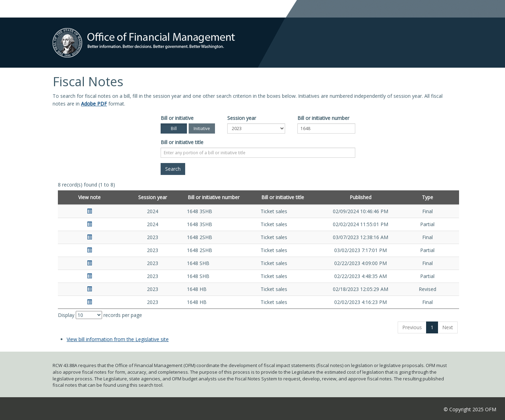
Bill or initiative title (182, 142)
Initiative (202, 128)
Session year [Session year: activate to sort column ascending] (153, 197)
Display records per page (100, 315)
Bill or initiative (177, 118)
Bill (174, 128)
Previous (412, 327)
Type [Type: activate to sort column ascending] (427, 197)
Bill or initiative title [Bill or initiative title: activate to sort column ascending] (283, 197)
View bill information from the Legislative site (118, 339)
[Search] (173, 169)
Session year (242, 118)
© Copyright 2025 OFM (470, 409)
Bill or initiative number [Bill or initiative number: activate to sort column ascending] (214, 197)
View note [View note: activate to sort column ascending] (89, 197)
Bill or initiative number (323, 118)
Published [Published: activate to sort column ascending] (361, 197)
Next (448, 327)
